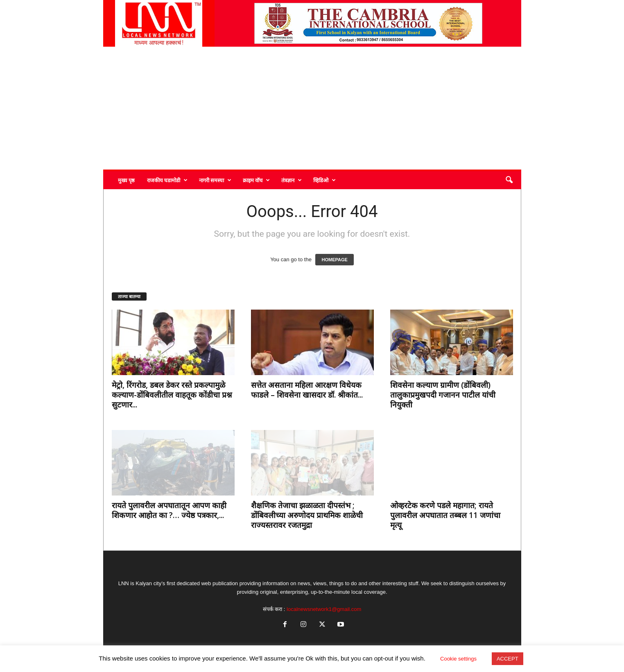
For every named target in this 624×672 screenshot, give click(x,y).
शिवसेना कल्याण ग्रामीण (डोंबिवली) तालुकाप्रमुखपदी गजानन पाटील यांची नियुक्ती (443, 395)
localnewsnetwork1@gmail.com (324, 609)
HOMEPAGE (334, 260)
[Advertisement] (312, 108)
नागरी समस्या (215, 180)
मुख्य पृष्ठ (126, 180)
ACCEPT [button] (508, 659)
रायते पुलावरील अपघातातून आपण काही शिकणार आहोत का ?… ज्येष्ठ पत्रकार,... (169, 510)
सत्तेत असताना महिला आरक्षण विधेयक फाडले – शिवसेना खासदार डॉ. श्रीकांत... (307, 390)
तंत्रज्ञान (292, 180)
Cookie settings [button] (458, 659)
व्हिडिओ (324, 180)
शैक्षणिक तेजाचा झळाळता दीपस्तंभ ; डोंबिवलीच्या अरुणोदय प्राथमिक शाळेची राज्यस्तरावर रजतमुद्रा (307, 515)
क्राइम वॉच (256, 180)
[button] (509, 180)
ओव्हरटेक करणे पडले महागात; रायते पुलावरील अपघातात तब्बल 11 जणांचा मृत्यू (445, 515)
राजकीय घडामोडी (167, 180)
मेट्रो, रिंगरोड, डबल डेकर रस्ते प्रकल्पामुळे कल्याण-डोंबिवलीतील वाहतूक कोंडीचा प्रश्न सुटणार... (172, 395)
